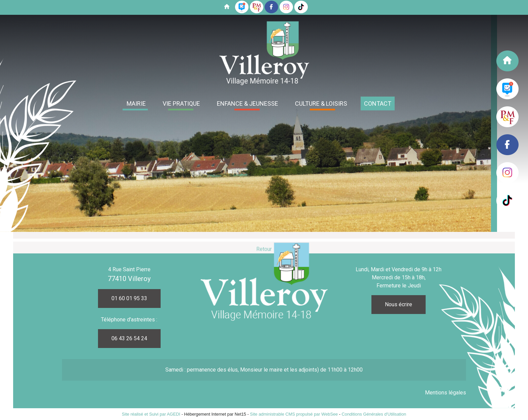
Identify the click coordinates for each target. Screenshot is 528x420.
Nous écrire (399, 304)
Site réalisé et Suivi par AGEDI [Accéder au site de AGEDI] (151, 414)
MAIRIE (136, 103)
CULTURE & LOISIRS (321, 103)
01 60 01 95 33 (129, 298)
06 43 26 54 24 (129, 338)
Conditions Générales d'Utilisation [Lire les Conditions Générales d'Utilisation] (374, 414)
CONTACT (378, 103)
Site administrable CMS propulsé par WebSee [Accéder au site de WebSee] (294, 414)
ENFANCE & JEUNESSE (247, 103)
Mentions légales (445, 393)
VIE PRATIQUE (181, 103)
